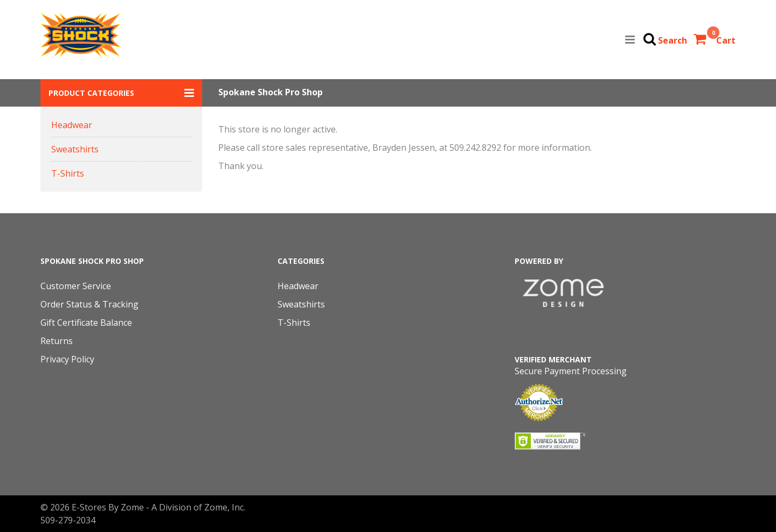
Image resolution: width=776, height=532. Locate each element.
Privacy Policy (67, 359)
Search (673, 40)
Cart (726, 40)
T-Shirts (68, 173)
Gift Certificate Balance (86, 323)
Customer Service (76, 286)
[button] (121, 93)
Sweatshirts (75, 149)
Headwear (72, 125)
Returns (57, 341)
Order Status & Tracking (89, 304)
